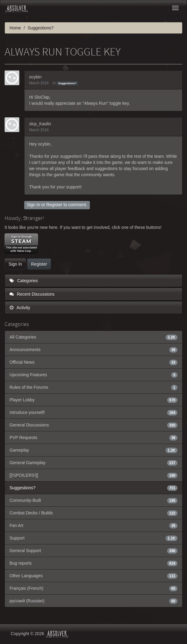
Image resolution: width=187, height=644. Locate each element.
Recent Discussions (32, 294)
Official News (93, 362)
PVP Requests (93, 438)
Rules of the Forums (93, 387)
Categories (24, 281)
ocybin (35, 77)
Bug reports (93, 563)
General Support (93, 551)
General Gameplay (93, 463)
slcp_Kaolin (40, 124)
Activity (20, 308)
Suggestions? (67, 83)
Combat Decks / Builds (93, 513)
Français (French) (93, 588)
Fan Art (93, 525)
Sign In (33, 205)
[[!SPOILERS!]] (93, 475)
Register (54, 205)
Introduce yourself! (93, 412)
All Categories (93, 337)
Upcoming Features (93, 375)
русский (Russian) (93, 601)
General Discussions (93, 425)
